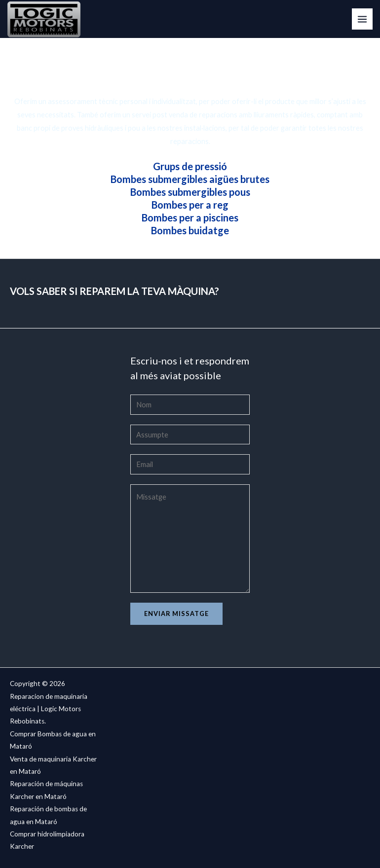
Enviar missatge (176, 614)
